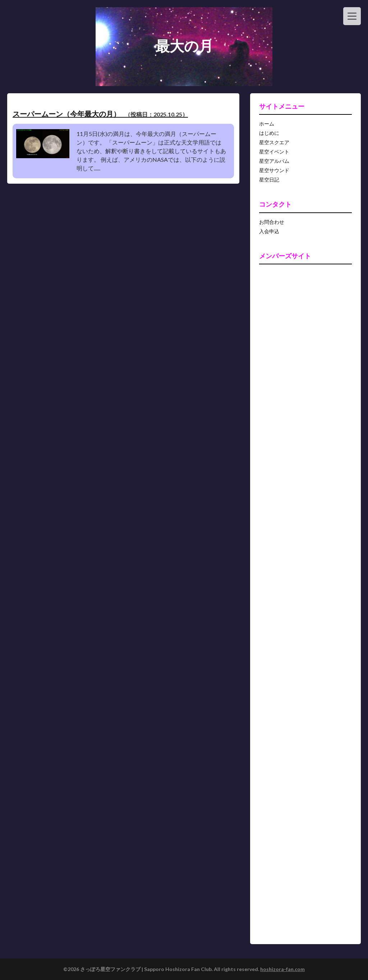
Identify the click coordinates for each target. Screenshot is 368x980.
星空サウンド (274, 170)
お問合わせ (272, 222)
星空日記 (269, 180)
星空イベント (274, 152)
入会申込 (269, 231)
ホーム (267, 124)
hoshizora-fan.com (282, 969)
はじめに (269, 133)
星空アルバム (274, 161)
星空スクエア (274, 142)
